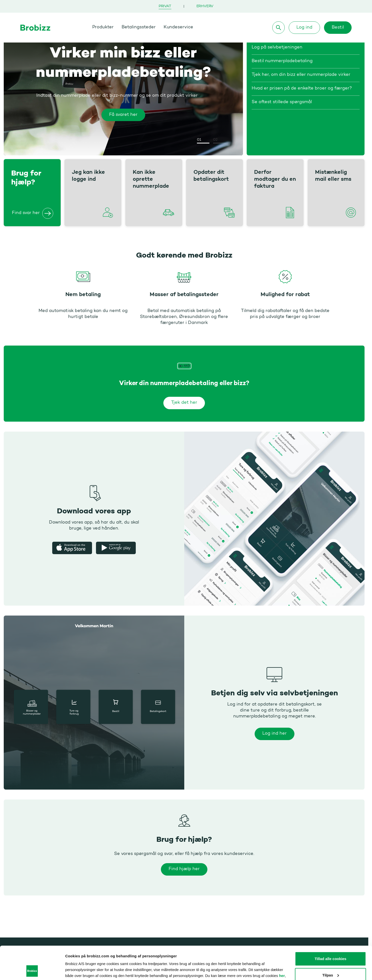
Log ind (304, 28)
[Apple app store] (72, 548)
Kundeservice (179, 27)
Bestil (338, 28)
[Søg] (279, 28)
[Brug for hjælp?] (48, 213)
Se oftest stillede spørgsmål (282, 102)
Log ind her (274, 734)
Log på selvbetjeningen (277, 47)
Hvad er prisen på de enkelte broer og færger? (302, 89)
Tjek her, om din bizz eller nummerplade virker (301, 75)
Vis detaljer (75, 970)
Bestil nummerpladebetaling (282, 61)
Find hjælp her (184, 869)
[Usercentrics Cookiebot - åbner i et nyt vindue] (32, 970)
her (282, 945)
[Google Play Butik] (116, 548)
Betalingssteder (139, 27)
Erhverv (205, 6)
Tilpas (331, 944)
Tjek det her (184, 403)
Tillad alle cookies (330, 928)
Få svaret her (123, 115)
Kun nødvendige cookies (331, 960)
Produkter (103, 27)
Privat (165, 6)
